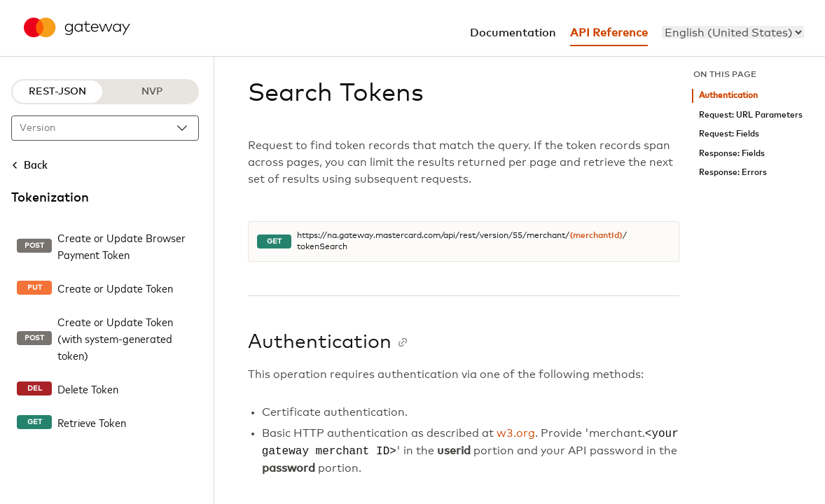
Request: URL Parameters (751, 115)
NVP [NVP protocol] (152, 92)
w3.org (516, 434)
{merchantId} (596, 236)
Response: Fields (732, 154)
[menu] (733, 32)
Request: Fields (729, 134)
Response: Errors (733, 173)
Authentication (728, 96)
